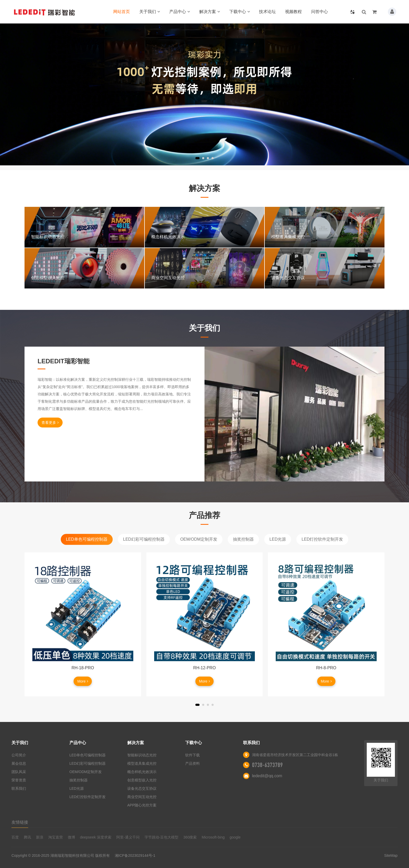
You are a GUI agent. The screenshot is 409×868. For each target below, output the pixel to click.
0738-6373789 (267, 765)
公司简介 (19, 755)
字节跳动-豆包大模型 (162, 837)
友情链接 (20, 822)
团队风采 (19, 772)
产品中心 (180, 12)
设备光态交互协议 (142, 788)
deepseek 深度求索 (96, 837)
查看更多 (50, 423)
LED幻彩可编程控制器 (144, 539)
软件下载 (193, 755)
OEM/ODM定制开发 (199, 539)
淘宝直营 (56, 837)
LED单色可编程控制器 (87, 539)
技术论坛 (267, 12)
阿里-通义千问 (128, 837)
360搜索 (190, 837)
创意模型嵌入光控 (142, 780)
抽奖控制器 (243, 539)
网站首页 (122, 12)
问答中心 (320, 12)
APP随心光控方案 (142, 805)
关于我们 (150, 12)
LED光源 (278, 539)
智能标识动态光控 (142, 755)
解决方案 (210, 12)
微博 (71, 837)
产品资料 (193, 763)
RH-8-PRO (326, 668)
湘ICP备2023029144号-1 (135, 855)
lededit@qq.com (267, 776)
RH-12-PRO (204, 668)
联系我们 (19, 788)
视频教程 (293, 12)
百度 (15, 837)
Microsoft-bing (213, 837)
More (83, 681)
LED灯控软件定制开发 (322, 539)
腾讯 (27, 837)
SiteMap (391, 855)
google (235, 837)
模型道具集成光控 (142, 763)
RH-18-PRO (83, 668)
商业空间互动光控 (142, 797)
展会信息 (19, 763)
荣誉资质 (19, 780)
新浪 (40, 837)
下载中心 (240, 12)
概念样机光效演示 (142, 772)
